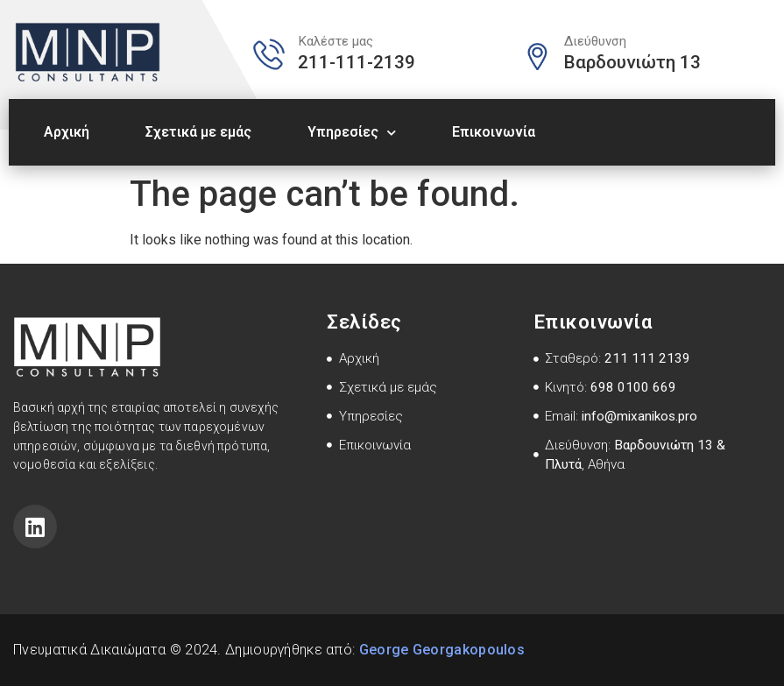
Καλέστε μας (335, 41)
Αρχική (67, 132)
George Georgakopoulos (442, 650)
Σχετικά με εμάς (198, 132)
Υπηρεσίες (352, 133)
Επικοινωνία (494, 132)
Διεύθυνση (595, 41)
